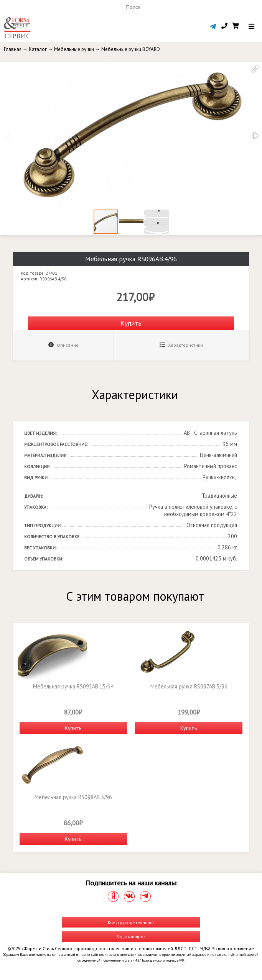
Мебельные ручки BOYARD (131, 49)
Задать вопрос (131, 937)
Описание (63, 345)
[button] (255, 69)
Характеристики (181, 345)
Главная (13, 49)
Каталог (38, 49)
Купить (131, 323)
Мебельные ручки (74, 49)
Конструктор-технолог (131, 922)
